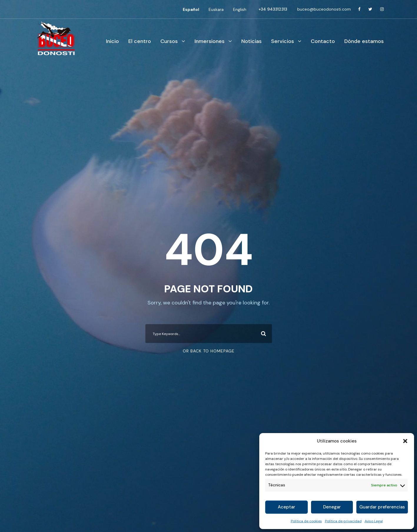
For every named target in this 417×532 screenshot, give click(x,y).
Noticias (251, 41)
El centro (140, 41)
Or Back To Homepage (209, 351)
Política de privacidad (343, 521)
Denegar (332, 507)
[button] (405, 441)
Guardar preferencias (382, 507)
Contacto (323, 41)
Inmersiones (210, 41)
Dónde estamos (364, 41)
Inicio (112, 41)
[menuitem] (191, 9)
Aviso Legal (374, 521)
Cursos (169, 41)
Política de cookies (306, 521)
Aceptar (286, 507)
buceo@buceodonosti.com (324, 9)
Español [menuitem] (191, 9)
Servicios (283, 41)
